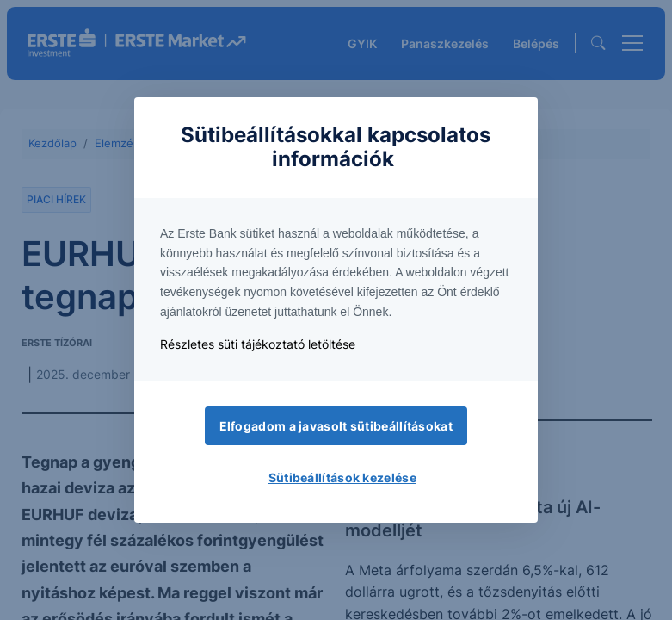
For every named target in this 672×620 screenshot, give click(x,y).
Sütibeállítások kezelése (342, 477)
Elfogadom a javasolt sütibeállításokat (336, 426)
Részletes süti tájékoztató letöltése (258, 344)
